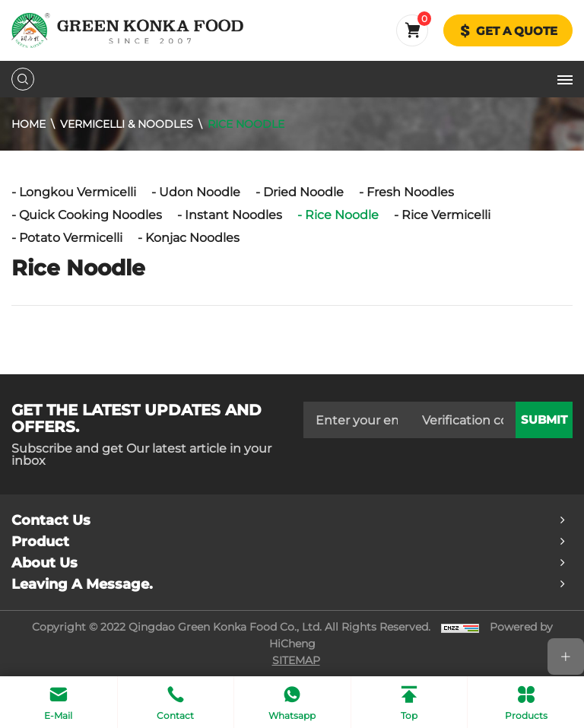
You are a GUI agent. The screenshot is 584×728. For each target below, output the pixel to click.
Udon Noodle (200, 192)
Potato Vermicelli (71, 238)
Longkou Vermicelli (78, 192)
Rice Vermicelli (446, 215)
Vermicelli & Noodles (127, 124)
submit (544, 420)
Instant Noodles (233, 215)
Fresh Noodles (410, 192)
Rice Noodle (246, 124)
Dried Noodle (303, 192)
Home (29, 124)
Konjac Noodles (192, 238)
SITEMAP (296, 660)
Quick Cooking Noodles (90, 215)
